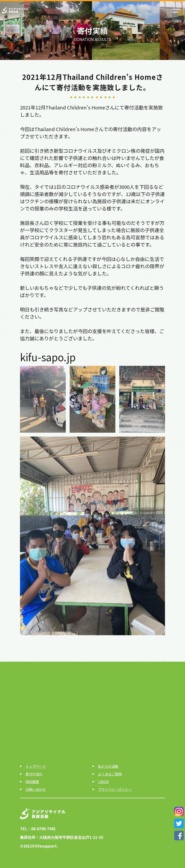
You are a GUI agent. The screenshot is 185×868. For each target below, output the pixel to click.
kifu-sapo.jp (48, 357)
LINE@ (103, 782)
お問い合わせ (36, 789)
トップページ (36, 766)
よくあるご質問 (110, 774)
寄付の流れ (34, 774)
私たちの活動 (108, 766)
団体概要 (32, 782)
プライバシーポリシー (115, 789)
